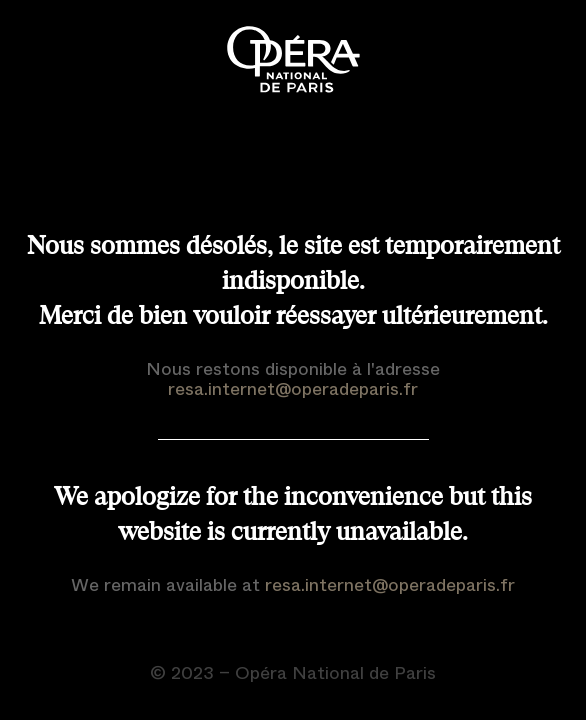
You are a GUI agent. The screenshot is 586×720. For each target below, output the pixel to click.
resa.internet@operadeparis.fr (293, 389)
